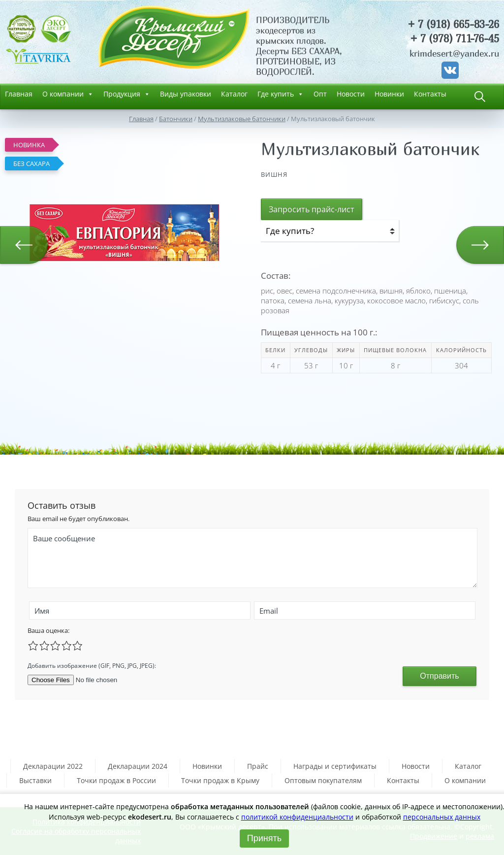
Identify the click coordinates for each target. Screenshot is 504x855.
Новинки (389, 94)
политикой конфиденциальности (297, 817)
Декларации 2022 (53, 766)
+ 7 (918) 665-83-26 (453, 24)
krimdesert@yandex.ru (454, 53)
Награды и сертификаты (335, 766)
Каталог (234, 94)
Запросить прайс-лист (312, 209)
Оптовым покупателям (323, 780)
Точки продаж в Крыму (220, 780)
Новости (351, 94)
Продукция (127, 94)
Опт (320, 94)
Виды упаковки (186, 94)
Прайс (258, 766)
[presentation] (245, 664)
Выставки (35, 780)
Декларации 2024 (138, 766)
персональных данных (442, 817)
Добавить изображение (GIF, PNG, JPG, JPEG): (92, 666)
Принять (264, 838)
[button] (213, 142)
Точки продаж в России (116, 780)
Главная (19, 94)
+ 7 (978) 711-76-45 (455, 39)
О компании (68, 94)
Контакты (430, 94)
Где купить (281, 94)
